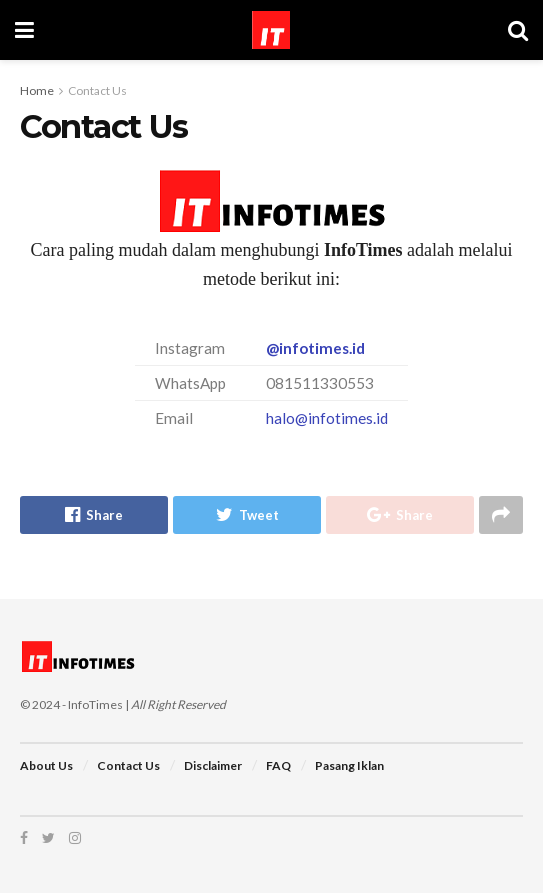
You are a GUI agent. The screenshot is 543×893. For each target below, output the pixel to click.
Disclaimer (213, 765)
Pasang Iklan (349, 765)
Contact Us (97, 90)
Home (37, 90)
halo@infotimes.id (327, 418)
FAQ (278, 765)
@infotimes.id (315, 348)
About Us (46, 765)
